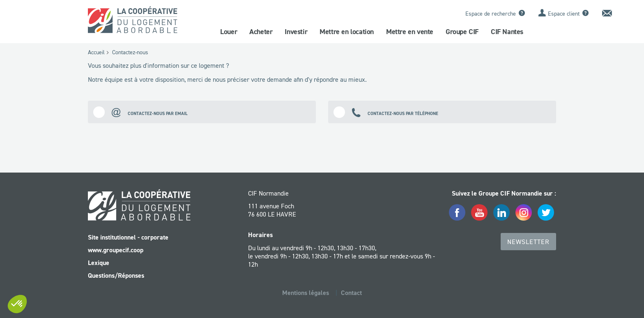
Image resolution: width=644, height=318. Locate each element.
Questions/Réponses (116, 275)
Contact (351, 293)
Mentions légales (306, 293)
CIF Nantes (507, 32)
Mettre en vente (410, 32)
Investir (296, 32)
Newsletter (528, 242)
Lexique (99, 263)
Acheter (261, 32)
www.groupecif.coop (116, 250)
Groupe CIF (462, 32)
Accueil (96, 52)
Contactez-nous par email (140, 112)
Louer (229, 32)
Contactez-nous (130, 52)
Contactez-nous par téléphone (386, 112)
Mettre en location (347, 32)
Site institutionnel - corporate (128, 237)
